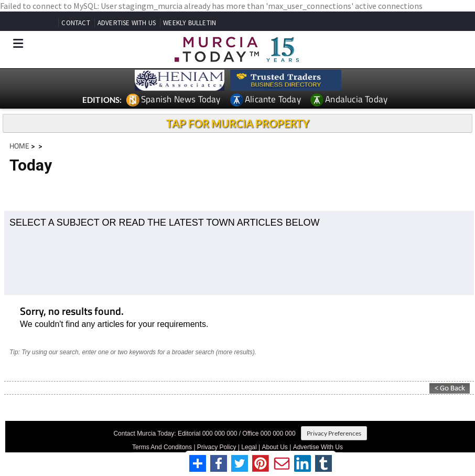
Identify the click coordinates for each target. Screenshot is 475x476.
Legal (249, 447)
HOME (19, 146)
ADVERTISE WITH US (127, 23)
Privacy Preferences (334, 433)
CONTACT (75, 23)
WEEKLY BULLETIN (190, 23)
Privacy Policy (217, 447)
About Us (275, 447)
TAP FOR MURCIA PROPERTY (238, 123)
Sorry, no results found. (72, 312)
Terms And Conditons (162, 447)
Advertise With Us (318, 447)
